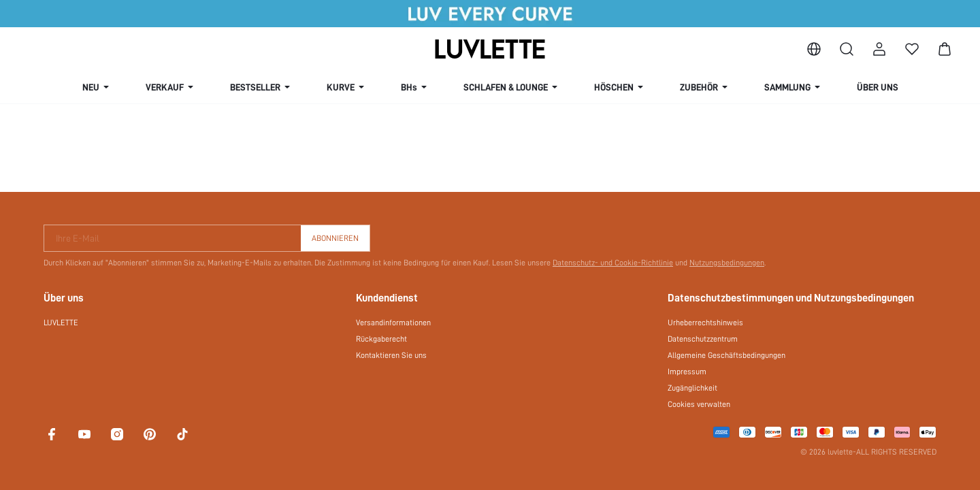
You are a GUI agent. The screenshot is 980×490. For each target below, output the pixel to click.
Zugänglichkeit (692, 388)
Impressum (687, 372)
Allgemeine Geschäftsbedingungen (726, 355)
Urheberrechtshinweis (705, 323)
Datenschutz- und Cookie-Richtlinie (613, 263)
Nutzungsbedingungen (727, 263)
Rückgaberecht (381, 339)
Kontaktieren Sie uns (391, 355)
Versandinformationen (393, 323)
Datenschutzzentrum (703, 339)
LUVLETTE (61, 323)
